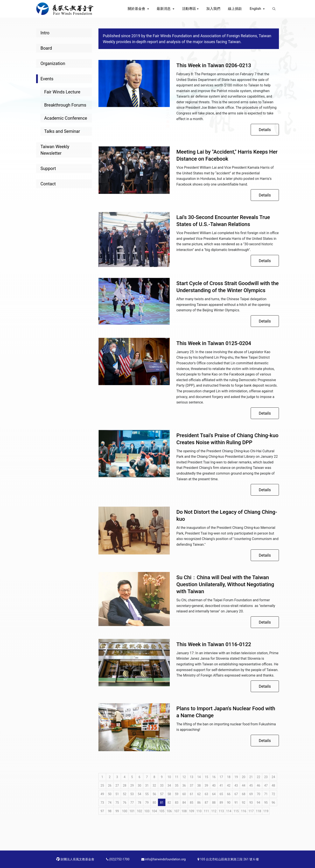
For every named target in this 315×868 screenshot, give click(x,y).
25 (102, 786)
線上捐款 (235, 9)
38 (199, 786)
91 (236, 803)
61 (192, 794)
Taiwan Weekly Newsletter (55, 150)
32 (154, 786)
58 (169, 794)
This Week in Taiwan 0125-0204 (214, 343)
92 (244, 803)
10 (169, 777)
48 (273, 786)
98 (110, 811)
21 (251, 777)
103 (147, 811)
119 (266, 811)
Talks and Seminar (62, 131)
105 (162, 811)
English (256, 9)
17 (221, 777)
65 (221, 794)
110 (199, 811)
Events (47, 79)
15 (206, 777)
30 (140, 786)
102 (140, 811)
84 (184, 803)
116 (244, 811)
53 (132, 794)
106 (169, 811)
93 (251, 803)
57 (162, 794)
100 (125, 811)
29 (132, 786)
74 (110, 803)
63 (206, 794)
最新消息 (164, 9)
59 (177, 794)
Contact (48, 184)
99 (117, 811)
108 (184, 811)
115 (236, 811)
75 (117, 803)
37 (192, 786)
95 (266, 803)
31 (147, 786)
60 (184, 794)
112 (214, 811)
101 (132, 811)
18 (229, 777)
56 (154, 794)
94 (259, 803)
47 (266, 786)
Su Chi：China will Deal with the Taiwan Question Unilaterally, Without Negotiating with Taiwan (225, 584)
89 (221, 803)
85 (192, 803)
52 (125, 794)
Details (265, 130)
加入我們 (213, 9)
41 (221, 786)
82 (169, 803)
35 (177, 786)
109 (192, 811)
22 (259, 777)
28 (125, 786)
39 (206, 786)
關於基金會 (137, 9)
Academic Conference (66, 118)
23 (266, 777)
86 (199, 803)
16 (214, 777)
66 (229, 794)
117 (251, 811)
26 (110, 786)
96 (273, 803)
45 (251, 786)
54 (140, 794)
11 (177, 777)
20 (244, 777)
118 (259, 811)
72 (273, 794)
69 (251, 794)
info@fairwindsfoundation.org (164, 859)
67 (236, 794)
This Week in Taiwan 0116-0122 (214, 644)
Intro (45, 33)
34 (169, 786)
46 (259, 786)
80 (154, 803)
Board (46, 48)
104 (154, 811)
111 (206, 811)
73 (102, 803)
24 (273, 777)
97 (102, 811)
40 (214, 786)
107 (177, 811)
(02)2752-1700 (118, 859)
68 (244, 794)
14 (199, 777)
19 (236, 777)
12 (184, 777)
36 (184, 786)
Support (48, 168)
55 (147, 794)
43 (236, 786)
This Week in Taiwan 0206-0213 (214, 65)
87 (206, 803)
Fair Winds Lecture (62, 92)
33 (162, 786)
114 (229, 811)
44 (244, 786)
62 (199, 794)
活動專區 (189, 9)
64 (214, 794)
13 (192, 777)
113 (221, 811)
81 (162, 803)
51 (117, 794)
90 (229, 803)
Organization (53, 63)
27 (117, 786)
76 (125, 803)
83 (177, 803)
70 (259, 794)
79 (147, 803)
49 (102, 794)
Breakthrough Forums (65, 105)
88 (214, 803)
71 (266, 794)
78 (140, 803)
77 (132, 803)
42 (229, 786)
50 (110, 794)
